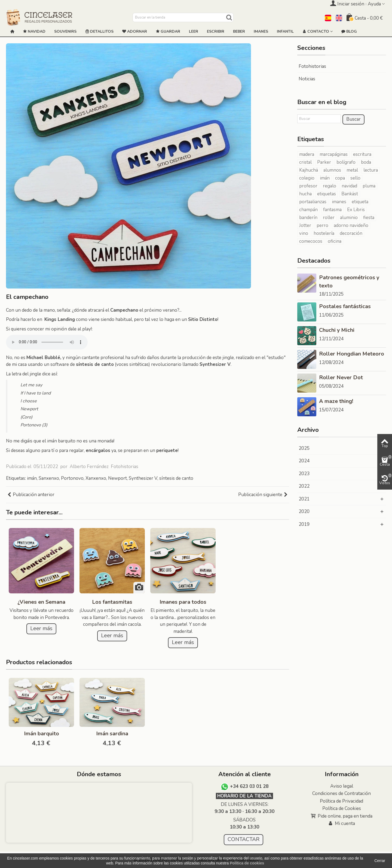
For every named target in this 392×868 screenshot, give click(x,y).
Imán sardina (112, 734)
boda (366, 162)
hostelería (324, 233)
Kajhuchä (309, 170)
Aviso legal (342, 786)
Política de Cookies (342, 808)
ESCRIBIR (216, 31)
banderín (308, 218)
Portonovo (72, 478)
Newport (117, 478)
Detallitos (99, 32)
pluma (369, 186)
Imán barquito (42, 734)
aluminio (349, 218)
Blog (349, 32)
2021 (304, 499)
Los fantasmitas (112, 602)
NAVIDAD (34, 32)
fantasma (332, 210)
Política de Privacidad (342, 801)
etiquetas (327, 194)
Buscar (353, 119)
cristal (305, 162)
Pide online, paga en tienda (342, 816)
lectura (371, 170)
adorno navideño (351, 226)
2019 (304, 524)
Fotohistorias (125, 467)
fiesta (369, 218)
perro (322, 226)
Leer (194, 31)
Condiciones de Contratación (342, 793)
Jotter (305, 226)
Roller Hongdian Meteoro (352, 354)
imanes (339, 202)
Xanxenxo (96, 478)
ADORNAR (135, 32)
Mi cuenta (342, 824)
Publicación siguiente (263, 495)
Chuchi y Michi (337, 330)
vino (304, 233)
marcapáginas (334, 154)
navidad (349, 186)
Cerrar (380, 861)
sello (355, 178)
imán (32, 478)
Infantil (285, 31)
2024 (304, 461)
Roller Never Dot (341, 377)
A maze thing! (336, 401)
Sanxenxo (49, 478)
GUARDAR (168, 32)
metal (352, 170)
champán (308, 210)
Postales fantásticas (345, 306)
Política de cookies (247, 863)
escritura (362, 154)
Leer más (41, 628)
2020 (304, 512)
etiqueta (360, 202)
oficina (335, 241)
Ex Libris (356, 210)
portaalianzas (313, 202)
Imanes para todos (183, 602)
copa (340, 178)
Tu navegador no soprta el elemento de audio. (47, 342)
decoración (351, 233)
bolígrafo (346, 162)
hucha (305, 194)
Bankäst (350, 194)
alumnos (332, 170)
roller (329, 218)
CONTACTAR (244, 839)
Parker (324, 162)
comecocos (311, 241)
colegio (307, 178)
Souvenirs (65, 31)
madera (307, 154)
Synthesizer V (143, 478)
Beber (239, 31)
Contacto (316, 32)
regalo (330, 186)
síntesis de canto (176, 478)
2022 (304, 486)
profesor (308, 186)
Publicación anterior (31, 495)
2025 (304, 448)
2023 (304, 474)
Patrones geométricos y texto (349, 282)
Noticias (307, 79)
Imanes (261, 31)
